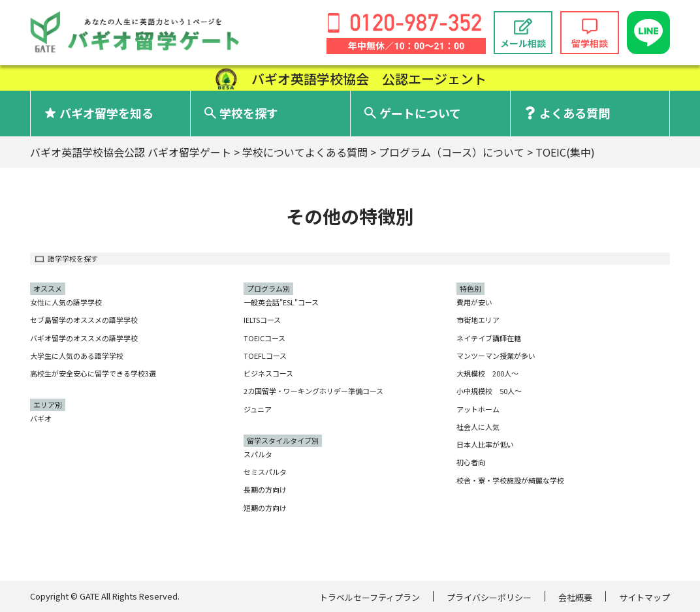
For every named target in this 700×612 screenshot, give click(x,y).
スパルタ (258, 454)
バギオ (41, 418)
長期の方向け (265, 489)
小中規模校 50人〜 (489, 391)
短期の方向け (265, 508)
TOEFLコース (265, 356)
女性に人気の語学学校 (66, 302)
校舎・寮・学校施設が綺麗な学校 (510, 480)
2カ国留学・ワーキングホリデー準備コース (313, 391)
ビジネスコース (268, 373)
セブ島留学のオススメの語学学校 (84, 320)
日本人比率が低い (485, 444)
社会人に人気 (478, 427)
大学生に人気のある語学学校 (77, 356)
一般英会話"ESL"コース (281, 302)
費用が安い (474, 302)
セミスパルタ (265, 472)
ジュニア (258, 409)
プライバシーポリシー (489, 597)
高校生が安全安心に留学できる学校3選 (93, 373)
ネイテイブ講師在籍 (489, 338)
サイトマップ (644, 597)
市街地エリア (478, 320)
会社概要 (575, 597)
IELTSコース (262, 320)
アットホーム (478, 409)
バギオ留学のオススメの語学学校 (84, 338)
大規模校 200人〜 (487, 373)
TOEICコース (264, 338)
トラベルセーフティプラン (370, 597)
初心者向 (471, 462)
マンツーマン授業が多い (496, 356)
